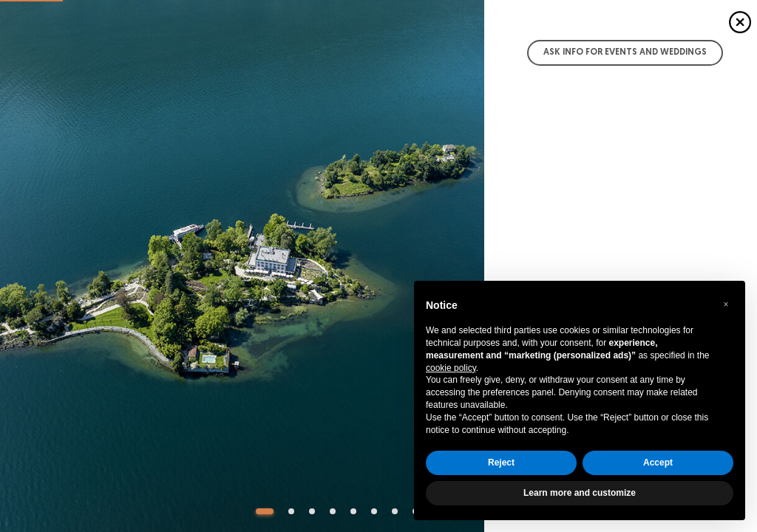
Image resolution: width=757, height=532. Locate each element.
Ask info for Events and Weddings (625, 52)
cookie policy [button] (451, 368)
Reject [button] (501, 463)
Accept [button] (658, 463)
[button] (726, 304)
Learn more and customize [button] (580, 493)
